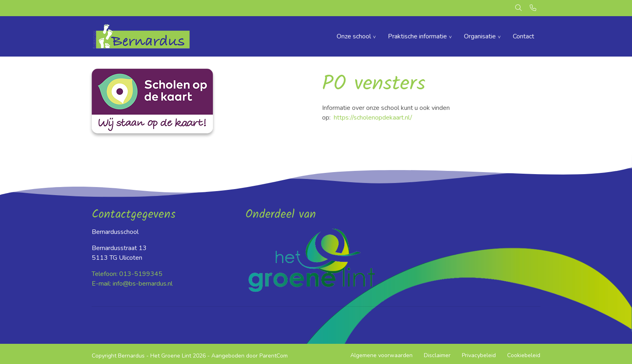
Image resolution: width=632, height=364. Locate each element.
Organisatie (480, 36)
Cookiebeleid (524, 355)
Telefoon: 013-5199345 (127, 274)
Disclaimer (437, 355)
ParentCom (274, 356)
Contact (524, 36)
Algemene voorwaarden (381, 355)
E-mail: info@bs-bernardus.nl (132, 284)
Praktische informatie (417, 36)
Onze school (354, 36)
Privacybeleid (479, 355)
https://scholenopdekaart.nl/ (373, 118)
